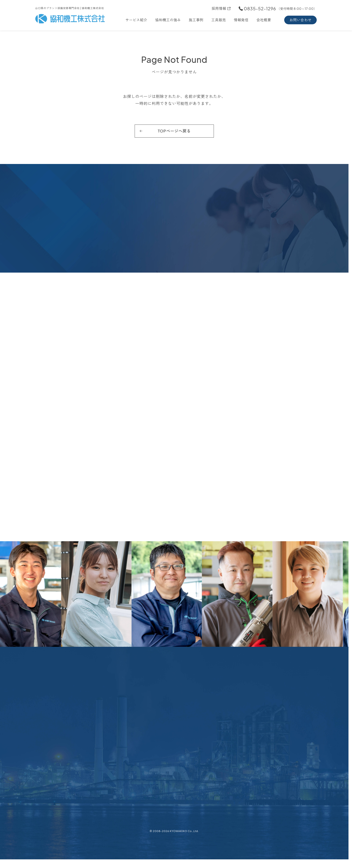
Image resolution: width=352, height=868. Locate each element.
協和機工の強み (168, 20)
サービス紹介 (136, 20)
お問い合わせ (301, 20)
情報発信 (241, 20)
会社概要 (264, 20)
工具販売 (219, 20)
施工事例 (196, 20)
